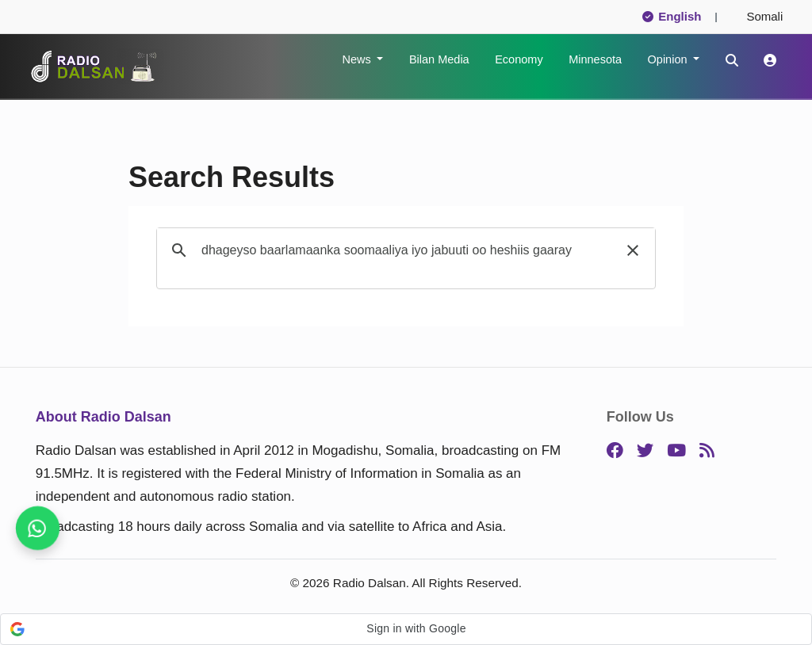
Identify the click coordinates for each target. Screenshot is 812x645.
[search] (404, 250)
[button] (633, 250)
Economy (519, 59)
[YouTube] (676, 451)
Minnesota (595, 59)
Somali (758, 16)
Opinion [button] (669, 59)
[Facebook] (615, 451)
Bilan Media (439, 59)
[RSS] (707, 451)
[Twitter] (645, 451)
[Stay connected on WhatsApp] (38, 529)
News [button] (358, 59)
